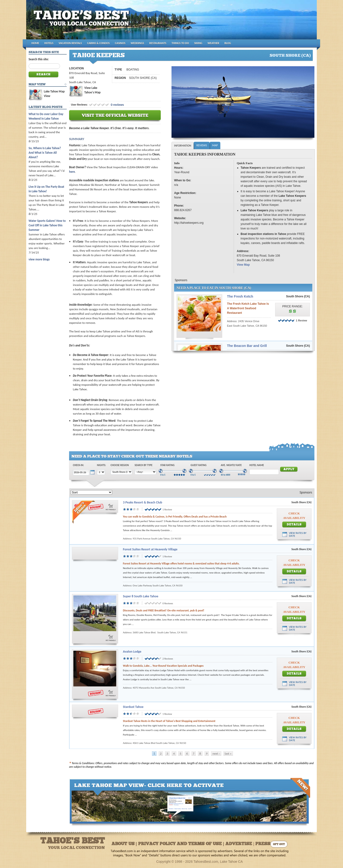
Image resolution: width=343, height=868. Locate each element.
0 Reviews (168, 603)
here (72, 172)
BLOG (228, 43)
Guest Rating (199, 465)
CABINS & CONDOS (98, 43)
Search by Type (144, 465)
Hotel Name (257, 465)
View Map (243, 265)
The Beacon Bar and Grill (247, 346)
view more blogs (39, 259)
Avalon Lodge (132, 652)
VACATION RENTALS (70, 43)
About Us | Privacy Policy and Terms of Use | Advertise (182, 844)
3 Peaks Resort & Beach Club (143, 502)
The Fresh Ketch (240, 296)
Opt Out (279, 845)
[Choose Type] (145, 472)
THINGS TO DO (180, 43)
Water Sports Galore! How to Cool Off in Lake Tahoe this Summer (47, 225)
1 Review (301, 320)
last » (228, 754)
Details (294, 525)
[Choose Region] (121, 472)
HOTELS (49, 43)
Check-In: (78, 465)
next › (216, 754)
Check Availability (294, 516)
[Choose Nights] (101, 472)
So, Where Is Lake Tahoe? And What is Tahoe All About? (45, 153)
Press (263, 844)
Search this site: (39, 59)
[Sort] (91, 492)
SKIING (198, 43)
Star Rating (167, 465)
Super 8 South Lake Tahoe (141, 596)
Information (183, 146)
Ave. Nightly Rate (231, 465)
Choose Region (120, 465)
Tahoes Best (83, 22)
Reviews (202, 145)
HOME (35, 43)
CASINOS (120, 43)
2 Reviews (168, 659)
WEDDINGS (137, 43)
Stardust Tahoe (133, 707)
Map (215, 145)
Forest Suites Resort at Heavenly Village (150, 549)
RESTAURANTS (158, 43)
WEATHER (213, 43)
